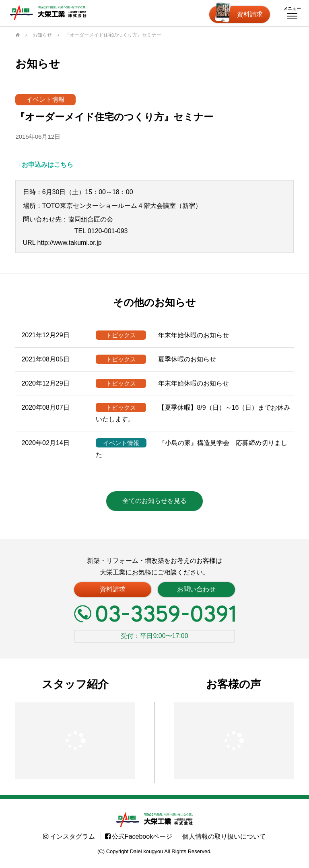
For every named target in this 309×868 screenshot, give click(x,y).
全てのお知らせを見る (154, 501)
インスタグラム (69, 840)
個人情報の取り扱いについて (224, 840)
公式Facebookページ (139, 840)
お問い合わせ (196, 589)
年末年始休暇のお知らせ (162, 335)
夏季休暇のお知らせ (156, 359)
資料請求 (250, 14)
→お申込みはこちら (44, 165)
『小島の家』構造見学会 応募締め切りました (192, 448)
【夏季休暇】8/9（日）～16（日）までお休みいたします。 (193, 413)
